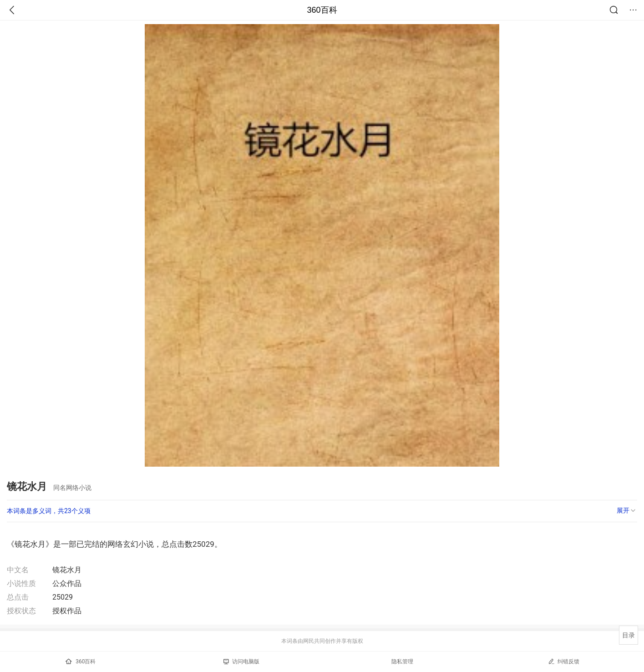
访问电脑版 (241, 662)
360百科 (322, 10)
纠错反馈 (564, 661)
